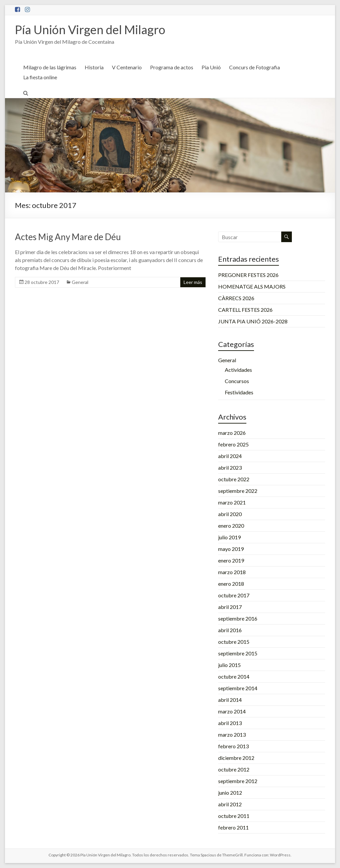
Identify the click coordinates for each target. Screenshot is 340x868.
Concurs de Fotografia (255, 67)
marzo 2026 (232, 433)
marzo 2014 (232, 711)
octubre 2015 (234, 642)
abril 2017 (230, 607)
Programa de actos (172, 67)
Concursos (237, 381)
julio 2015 (229, 665)
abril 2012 (230, 804)
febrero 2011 (233, 827)
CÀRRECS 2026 (236, 298)
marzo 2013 (232, 734)
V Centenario (127, 67)
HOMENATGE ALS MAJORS (252, 286)
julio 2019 (229, 537)
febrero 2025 (233, 444)
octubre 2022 (234, 479)
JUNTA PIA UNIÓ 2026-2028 (253, 321)
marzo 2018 (232, 572)
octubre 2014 (234, 676)
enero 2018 (231, 584)
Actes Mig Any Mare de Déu (68, 237)
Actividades (238, 370)
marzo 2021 (232, 502)
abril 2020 (230, 514)
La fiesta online (40, 77)
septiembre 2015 (238, 653)
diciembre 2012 (236, 758)
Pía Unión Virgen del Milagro (90, 30)
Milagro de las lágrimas (50, 67)
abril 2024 (230, 456)
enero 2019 (231, 560)
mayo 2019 (231, 549)
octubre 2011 (234, 816)
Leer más (193, 282)
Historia (94, 67)
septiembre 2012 (238, 781)
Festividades (239, 392)
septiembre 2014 (238, 688)
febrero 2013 (233, 746)
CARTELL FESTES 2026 (245, 310)
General (80, 282)
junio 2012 (230, 793)
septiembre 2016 (238, 618)
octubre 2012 (234, 769)
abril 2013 (230, 723)
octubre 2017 (234, 595)
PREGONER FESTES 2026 (248, 275)
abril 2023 (230, 467)
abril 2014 (230, 700)
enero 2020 (231, 526)
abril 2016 (230, 630)
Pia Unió (211, 67)
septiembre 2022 (238, 491)
